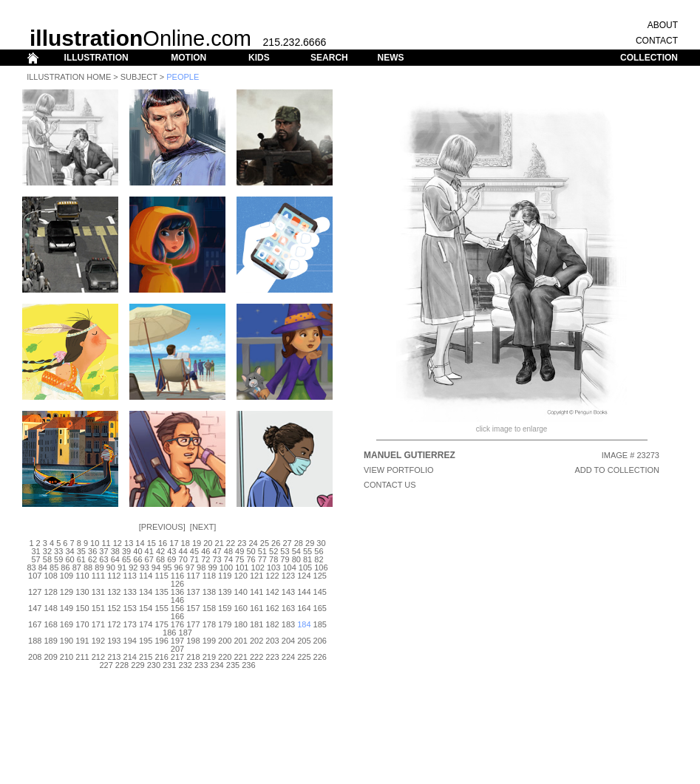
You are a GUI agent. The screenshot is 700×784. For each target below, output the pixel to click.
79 (285, 559)
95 (167, 567)
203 (272, 641)
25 (265, 543)
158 (209, 608)
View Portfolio (399, 470)
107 (35, 576)
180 (241, 624)
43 (171, 551)
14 (140, 543)
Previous (162, 527)
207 (177, 649)
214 (130, 657)
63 (103, 559)
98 (201, 567)
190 (67, 641)
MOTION (188, 58)
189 (50, 641)
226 (320, 657)
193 (114, 641)
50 (251, 551)
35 (81, 551)
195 (146, 641)
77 (262, 559)
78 (273, 559)
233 (201, 665)
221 (241, 657)
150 (82, 608)
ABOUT (663, 25)
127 (35, 592)
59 (58, 559)
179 (225, 624)
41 (149, 551)
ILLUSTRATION (96, 58)
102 (258, 567)
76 (251, 559)
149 (67, 608)
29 (310, 543)
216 (161, 657)
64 (115, 559)
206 (320, 641)
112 (114, 576)
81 (307, 559)
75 (239, 559)
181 (256, 624)
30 (321, 543)
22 (231, 543)
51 (262, 551)
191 (82, 641)
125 (320, 576)
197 (177, 641)
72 (205, 559)
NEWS (390, 58)
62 (92, 559)
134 (146, 592)
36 (92, 551)
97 (190, 567)
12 (118, 543)
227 (106, 665)
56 (319, 551)
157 (193, 608)
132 (114, 592)
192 (98, 641)
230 (154, 665)
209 (50, 657)
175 (161, 624)
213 (114, 657)
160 (241, 608)
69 (171, 559)
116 (177, 576)
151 (98, 608)
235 (233, 665)
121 (256, 576)
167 (35, 624)
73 (217, 559)
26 (276, 543)
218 (193, 657)
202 (256, 641)
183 (288, 624)
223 (272, 657)
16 (163, 543)
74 (228, 559)
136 (177, 592)
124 (304, 576)
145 (320, 592)
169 (67, 624)
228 (122, 665)
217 (177, 657)
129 (67, 592)
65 (126, 559)
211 (82, 657)
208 (35, 657)
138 (209, 592)
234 (217, 665)
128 (50, 592)
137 (193, 592)
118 (209, 576)
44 (183, 551)
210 (67, 657)
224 (288, 657)
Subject (139, 77)
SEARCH (329, 58)
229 (137, 665)
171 (98, 624)
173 (130, 624)
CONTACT (657, 41)
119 (225, 576)
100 (226, 567)
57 (35, 559)
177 (193, 624)
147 (35, 608)
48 (228, 551)
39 (126, 551)
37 (103, 551)
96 (178, 567)
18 (186, 543)
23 (242, 543)
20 (208, 543)
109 (67, 576)
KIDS (259, 58)
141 (256, 592)
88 (88, 567)
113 (130, 576)
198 (193, 641)
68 (160, 559)
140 (241, 592)
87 (77, 567)
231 (169, 665)
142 (272, 592)
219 (209, 657)
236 (248, 665)
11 (106, 543)
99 (212, 567)
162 (272, 608)
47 (217, 551)
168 (50, 624)
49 (239, 551)
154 (146, 608)
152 (114, 608)
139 (225, 592)
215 (146, 657)
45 (194, 551)
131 (98, 592)
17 (174, 543)
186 (169, 633)
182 (272, 624)
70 (183, 559)
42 (160, 551)
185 (320, 624)
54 (296, 551)
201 (241, 641)
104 (289, 567)
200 (225, 641)
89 (99, 567)
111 (98, 576)
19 (197, 543)
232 (186, 665)
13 (129, 543)
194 (130, 641)
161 (256, 608)
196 (161, 641)
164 (304, 608)
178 (209, 624)
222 (256, 657)
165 (320, 608)
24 (253, 543)
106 (321, 567)
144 (304, 592)
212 (98, 657)
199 (209, 641)
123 (288, 576)
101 (242, 567)
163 (288, 608)
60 (69, 559)
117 (193, 576)
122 (272, 576)
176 (177, 624)
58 (47, 559)
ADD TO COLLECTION (617, 470)
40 (137, 551)
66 (137, 559)
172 (114, 624)
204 (288, 641)
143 (288, 592)
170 (82, 624)
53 (285, 551)
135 (161, 592)
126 (177, 584)
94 (156, 567)
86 (65, 567)
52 (273, 551)
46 (205, 551)
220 (225, 657)
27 (287, 543)
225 (304, 657)
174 (146, 624)
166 (177, 616)
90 (111, 567)
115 (161, 576)
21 (220, 543)
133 (130, 592)
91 (122, 567)
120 (241, 576)
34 (69, 551)
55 (307, 551)
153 (130, 608)
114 (146, 576)
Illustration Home (69, 77)
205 (304, 641)
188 (35, 641)
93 (145, 567)
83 (31, 567)
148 (50, 608)
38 (115, 551)
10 (95, 543)
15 (152, 543)
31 (35, 551)
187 (186, 633)
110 (82, 576)
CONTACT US (390, 485)
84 (43, 567)
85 (54, 567)
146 (177, 600)
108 (50, 576)
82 (319, 559)
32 (47, 551)
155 (161, 608)
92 (133, 567)
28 (299, 543)
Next (203, 527)
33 (58, 551)
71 (194, 559)
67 (149, 559)
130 (82, 592)
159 (225, 608)
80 (296, 559)
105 (305, 567)
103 (273, 567)
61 (81, 559)
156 (177, 608)
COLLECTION (649, 58)
